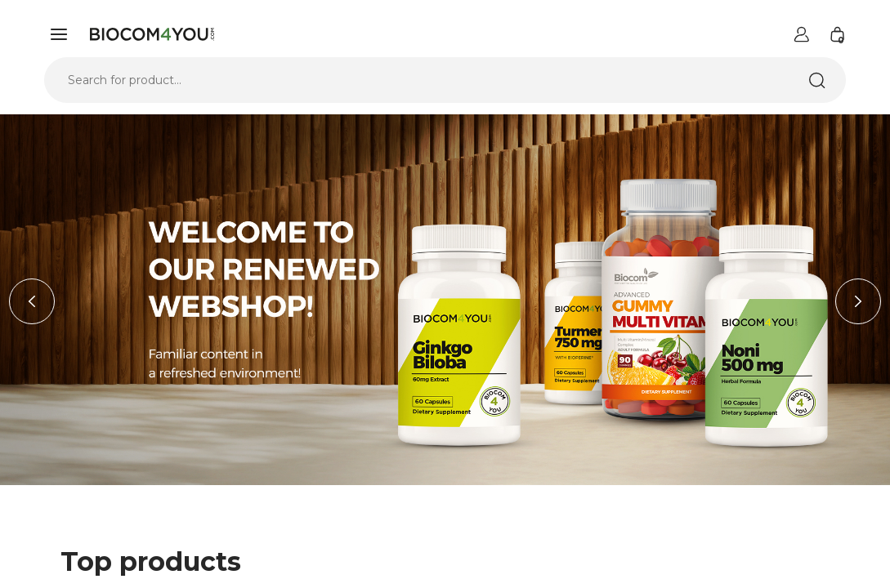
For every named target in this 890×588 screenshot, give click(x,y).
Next (858, 301)
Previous (32, 301)
